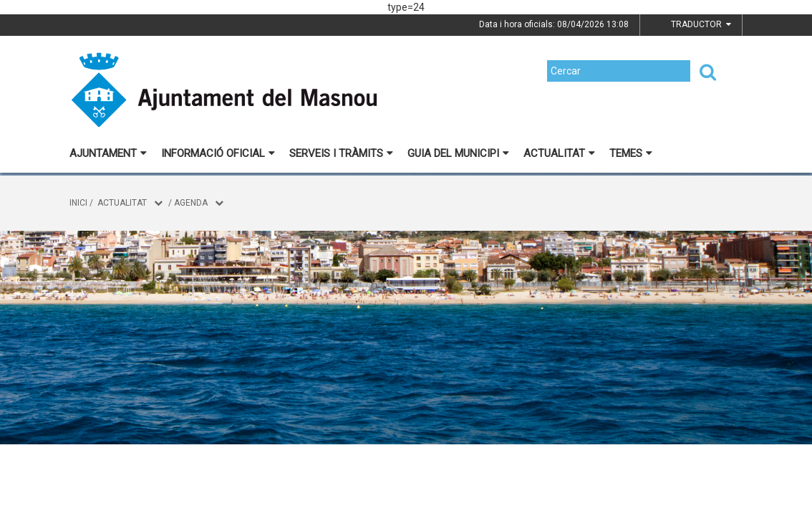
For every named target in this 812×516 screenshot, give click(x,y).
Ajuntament (108, 153)
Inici (78, 203)
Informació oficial (218, 153)
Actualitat (559, 153)
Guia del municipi (458, 153)
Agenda (191, 203)
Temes (631, 153)
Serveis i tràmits (341, 153)
